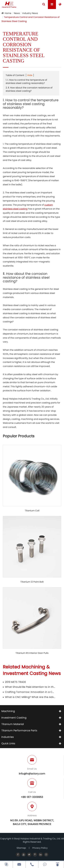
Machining (8, 711)
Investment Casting (14, 718)
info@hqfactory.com (32, 774)
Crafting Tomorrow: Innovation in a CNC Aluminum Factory (30, 692)
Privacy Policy (40, 848)
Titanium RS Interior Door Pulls (32, 653)
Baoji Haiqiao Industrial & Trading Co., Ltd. (38, 839)
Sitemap (21, 848)
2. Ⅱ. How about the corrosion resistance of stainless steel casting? (29, 89)
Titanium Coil (32, 511)
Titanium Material (13, 724)
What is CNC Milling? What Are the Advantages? (30, 697)
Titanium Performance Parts (19, 730)
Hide (30, 75)
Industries (8, 737)
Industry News (30, 13)
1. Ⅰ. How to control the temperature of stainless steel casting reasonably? (26, 82)
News (17, 13)
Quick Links (8, 743)
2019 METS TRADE (15, 682)
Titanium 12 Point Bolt (32, 582)
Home (8, 13)
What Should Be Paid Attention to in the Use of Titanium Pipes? (30, 687)
